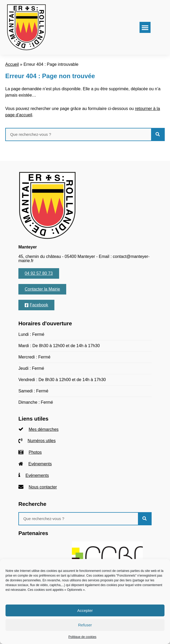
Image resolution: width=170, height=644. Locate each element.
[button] (145, 27)
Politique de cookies (82, 637)
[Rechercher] (158, 134)
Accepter (85, 610)
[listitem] (85, 429)
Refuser (85, 625)
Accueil (12, 64)
